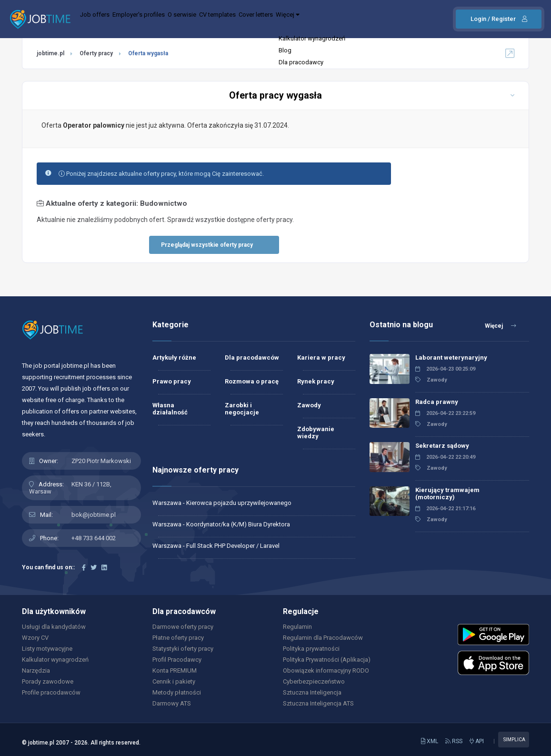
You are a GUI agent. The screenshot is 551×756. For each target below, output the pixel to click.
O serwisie (214, 19)
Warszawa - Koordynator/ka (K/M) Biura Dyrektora (221, 524)
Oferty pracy (96, 53)
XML (430, 741)
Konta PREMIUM (175, 670)
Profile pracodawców (51, 692)
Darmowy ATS (172, 703)
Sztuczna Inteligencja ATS (318, 703)
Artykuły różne (174, 358)
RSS (454, 741)
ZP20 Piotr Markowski (101, 461)
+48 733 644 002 (94, 538)
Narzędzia (36, 670)
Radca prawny (437, 402)
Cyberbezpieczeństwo (314, 681)
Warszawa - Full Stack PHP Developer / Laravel (216, 546)
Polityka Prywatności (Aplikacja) (327, 660)
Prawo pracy (172, 381)
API (477, 741)
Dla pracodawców (252, 358)
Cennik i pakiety (174, 681)
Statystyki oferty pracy (183, 649)
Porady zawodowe (48, 681)
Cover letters (314, 19)
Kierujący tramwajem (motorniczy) (447, 494)
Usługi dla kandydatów (54, 627)
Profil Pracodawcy (177, 660)
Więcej (360, 19)
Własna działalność (170, 409)
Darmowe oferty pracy (183, 627)
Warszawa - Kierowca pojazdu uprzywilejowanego (222, 503)
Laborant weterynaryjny (451, 358)
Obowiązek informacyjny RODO (326, 670)
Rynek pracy (316, 381)
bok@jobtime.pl (94, 515)
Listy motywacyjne (47, 649)
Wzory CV (35, 638)
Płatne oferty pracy (178, 638)
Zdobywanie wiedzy (316, 433)
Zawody (309, 405)
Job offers (100, 19)
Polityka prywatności (311, 649)
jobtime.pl (50, 53)
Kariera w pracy (321, 358)
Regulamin (297, 627)
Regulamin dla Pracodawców (323, 638)
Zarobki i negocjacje (242, 409)
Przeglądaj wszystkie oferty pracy (207, 245)
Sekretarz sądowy (442, 446)
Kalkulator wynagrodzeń (55, 660)
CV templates (262, 19)
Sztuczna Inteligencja (312, 692)
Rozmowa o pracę (252, 381)
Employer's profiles (157, 19)
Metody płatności (177, 692)
